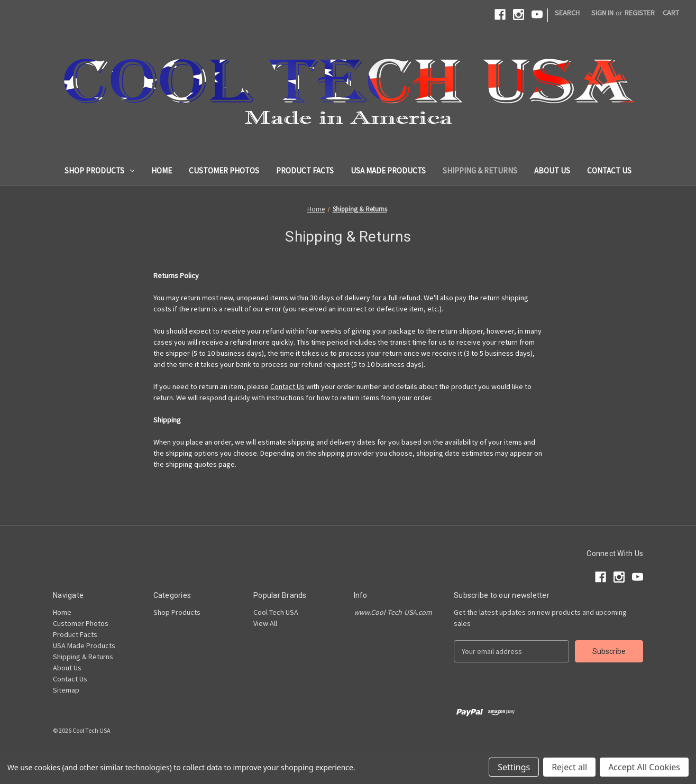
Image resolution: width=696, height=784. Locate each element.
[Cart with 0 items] (671, 13)
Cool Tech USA (276, 612)
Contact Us (609, 170)
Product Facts (305, 170)
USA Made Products (388, 170)
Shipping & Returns (480, 170)
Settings (514, 767)
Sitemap (66, 690)
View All (265, 623)
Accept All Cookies (644, 767)
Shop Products (99, 170)
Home (162, 170)
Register (640, 13)
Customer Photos (224, 170)
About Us (552, 170)
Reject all (569, 767)
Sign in (602, 13)
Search (567, 13)
